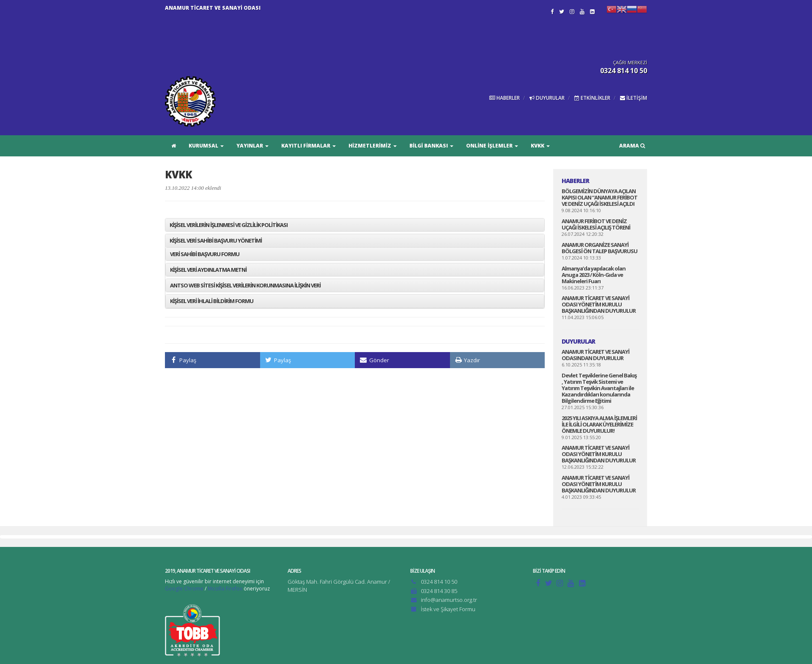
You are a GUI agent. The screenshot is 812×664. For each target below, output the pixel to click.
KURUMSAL (206, 146)
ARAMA (632, 146)
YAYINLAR (252, 146)
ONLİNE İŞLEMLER (492, 146)
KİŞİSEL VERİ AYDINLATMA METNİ (208, 270)
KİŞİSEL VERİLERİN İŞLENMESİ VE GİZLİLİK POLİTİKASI (229, 225)
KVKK (540, 146)
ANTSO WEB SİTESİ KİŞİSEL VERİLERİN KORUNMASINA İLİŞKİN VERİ (245, 285)
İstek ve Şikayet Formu (448, 609)
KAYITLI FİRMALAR (309, 146)
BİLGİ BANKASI (431, 146)
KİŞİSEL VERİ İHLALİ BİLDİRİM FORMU (212, 301)
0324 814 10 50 (439, 582)
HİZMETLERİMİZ (373, 146)
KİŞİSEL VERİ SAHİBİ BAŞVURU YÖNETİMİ (216, 240)
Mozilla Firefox (225, 589)
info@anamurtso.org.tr (449, 600)
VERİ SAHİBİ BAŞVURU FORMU (205, 254)
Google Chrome (184, 589)
